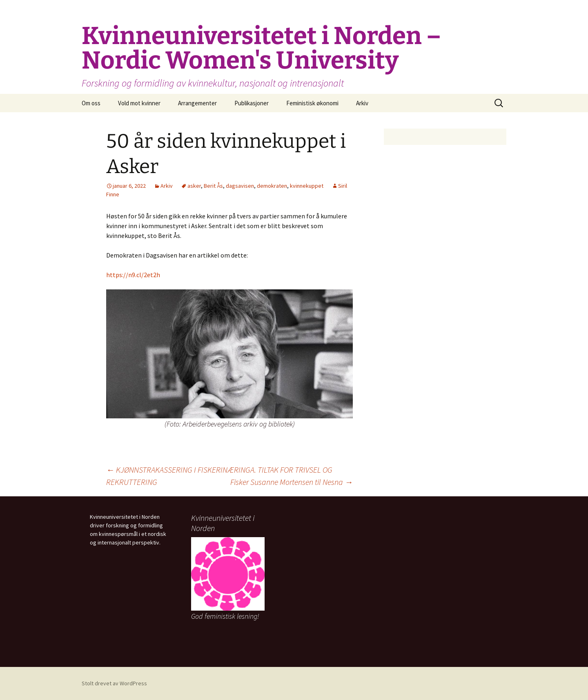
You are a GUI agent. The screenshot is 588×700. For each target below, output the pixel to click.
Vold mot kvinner (139, 103)
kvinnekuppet (307, 186)
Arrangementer (197, 103)
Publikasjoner (252, 103)
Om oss (91, 103)
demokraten (272, 186)
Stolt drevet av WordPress (114, 683)
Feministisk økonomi (312, 103)
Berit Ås (213, 186)
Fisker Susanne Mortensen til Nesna (292, 482)
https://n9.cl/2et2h (133, 275)
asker (194, 186)
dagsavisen (240, 186)
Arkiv (362, 103)
